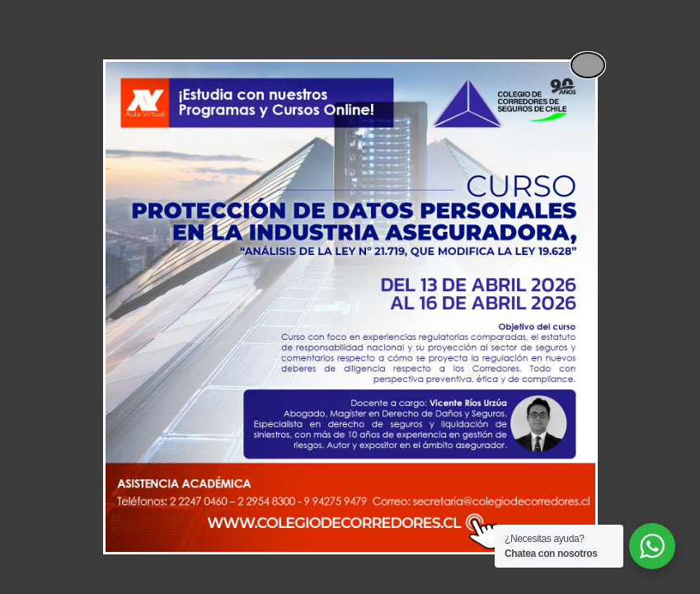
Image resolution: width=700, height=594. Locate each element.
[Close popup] (588, 65)
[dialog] (350, 307)
